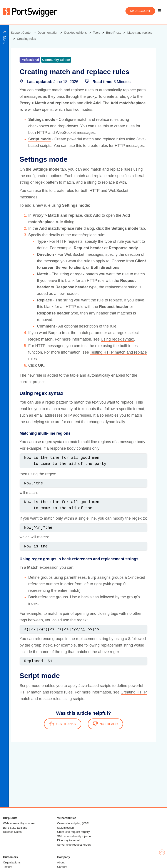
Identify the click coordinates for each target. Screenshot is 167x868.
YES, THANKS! (63, 724)
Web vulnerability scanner (19, 823)
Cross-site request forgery (73, 832)
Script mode (40, 139)
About (61, 862)
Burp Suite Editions (15, 828)
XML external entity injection (75, 836)
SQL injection (66, 828)
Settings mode (42, 120)
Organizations (12, 862)
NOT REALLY (105, 724)
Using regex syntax (117, 339)
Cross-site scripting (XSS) (73, 823)
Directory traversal (69, 840)
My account (140, 11)
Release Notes (12, 832)
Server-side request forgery (74, 845)
